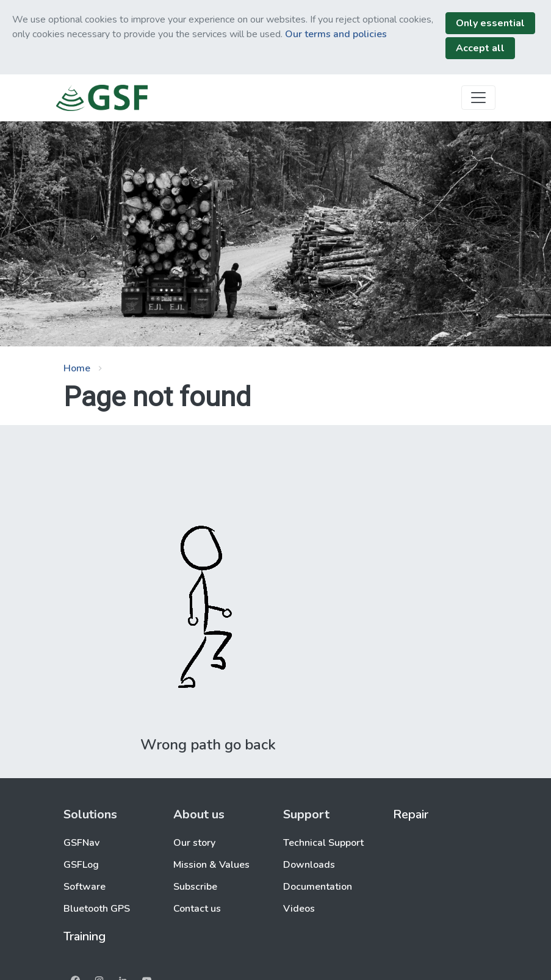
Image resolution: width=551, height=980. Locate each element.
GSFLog (81, 865)
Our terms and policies (336, 34)
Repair (411, 814)
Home (77, 368)
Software (85, 887)
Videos (299, 909)
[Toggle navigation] (478, 98)
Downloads (309, 865)
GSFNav (81, 843)
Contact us (197, 909)
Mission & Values (211, 865)
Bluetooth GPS (97, 909)
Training (85, 936)
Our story (194, 843)
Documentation (318, 887)
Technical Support (323, 843)
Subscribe (195, 887)
